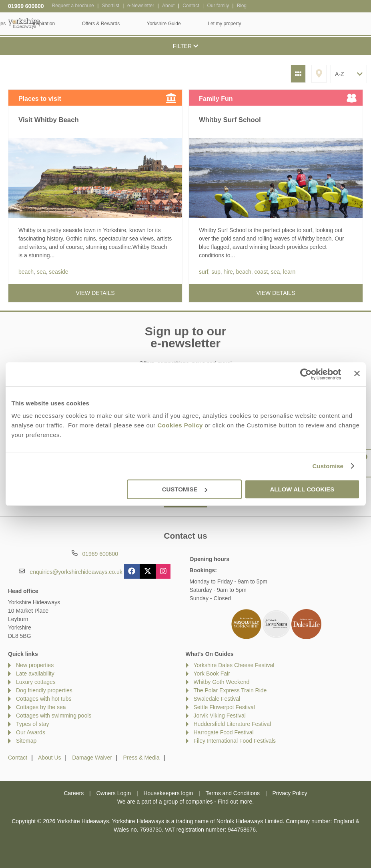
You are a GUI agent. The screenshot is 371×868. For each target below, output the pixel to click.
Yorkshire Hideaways (24, 23)
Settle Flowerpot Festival (224, 707)
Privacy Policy (290, 793)
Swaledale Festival (217, 699)
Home (60, 24)
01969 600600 (26, 6)
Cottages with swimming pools (54, 716)
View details (95, 293)
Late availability (35, 674)
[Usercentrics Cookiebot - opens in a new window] (306, 374)
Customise (328, 466)
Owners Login (114, 793)
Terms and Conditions (233, 793)
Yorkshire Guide (280, 24)
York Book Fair (212, 674)
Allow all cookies (302, 489)
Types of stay (32, 724)
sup (216, 272)
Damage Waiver (92, 758)
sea (41, 272)
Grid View (298, 74)
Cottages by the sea (41, 707)
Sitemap (26, 741)
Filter (185, 46)
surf (204, 272)
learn (289, 272)
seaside (58, 272)
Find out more (235, 802)
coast (261, 272)
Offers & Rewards (217, 24)
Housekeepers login (168, 793)
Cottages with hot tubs (44, 699)
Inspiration (160, 24)
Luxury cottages (36, 682)
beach (26, 272)
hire (228, 272)
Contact (18, 758)
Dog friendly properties (44, 690)
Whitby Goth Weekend (222, 682)
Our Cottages (107, 24)
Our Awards (31, 732)
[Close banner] (357, 373)
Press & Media (141, 758)
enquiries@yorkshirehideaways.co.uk (76, 572)
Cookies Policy (180, 425)
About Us (50, 758)
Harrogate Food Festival (224, 732)
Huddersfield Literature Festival (233, 724)
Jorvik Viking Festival (220, 716)
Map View (319, 74)
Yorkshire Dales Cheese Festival (234, 665)
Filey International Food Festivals (235, 741)
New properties (35, 665)
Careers (74, 793)
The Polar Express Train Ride (230, 690)
